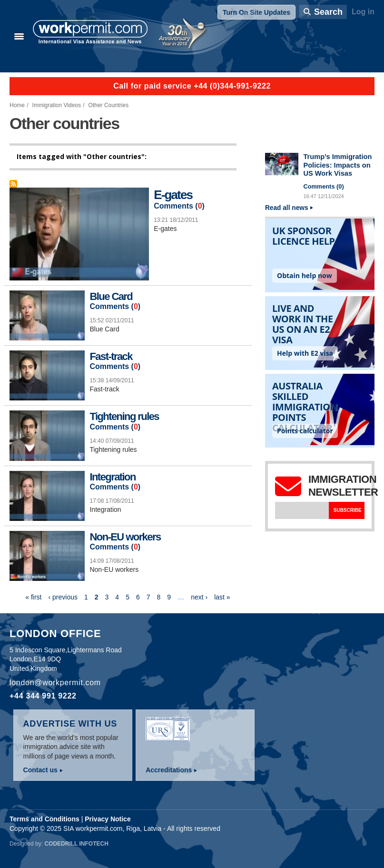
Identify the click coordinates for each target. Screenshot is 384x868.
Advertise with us (70, 724)
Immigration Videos (57, 105)
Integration (112, 477)
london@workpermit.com (55, 683)
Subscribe (348, 510)
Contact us (40, 770)
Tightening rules (124, 416)
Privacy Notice (108, 819)
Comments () (179, 206)
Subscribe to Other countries (13, 184)
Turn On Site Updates (256, 12)
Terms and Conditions (44, 819)
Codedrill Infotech (76, 844)
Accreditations (169, 770)
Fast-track (111, 356)
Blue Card (111, 296)
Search (328, 12)
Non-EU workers (125, 537)
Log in (363, 12)
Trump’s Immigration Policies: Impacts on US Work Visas (337, 165)
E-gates (173, 195)
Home (17, 105)
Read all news (287, 208)
